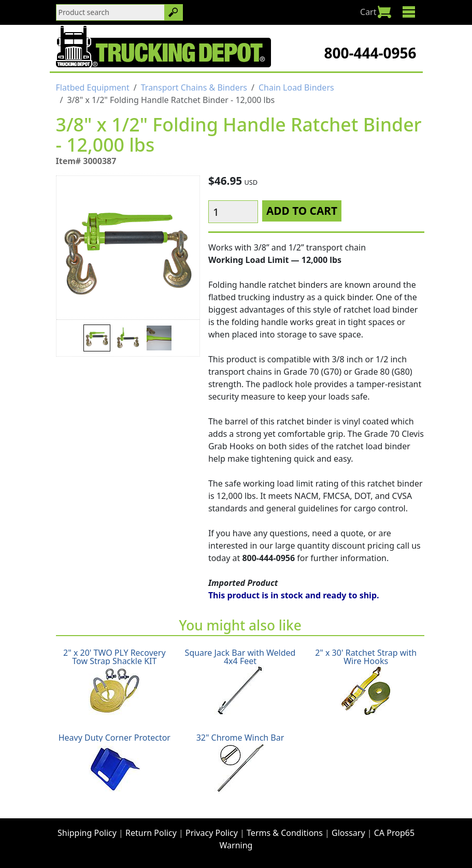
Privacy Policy (212, 833)
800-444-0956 (370, 53)
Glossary (348, 833)
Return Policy (151, 833)
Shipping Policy (87, 833)
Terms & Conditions (285, 833)
